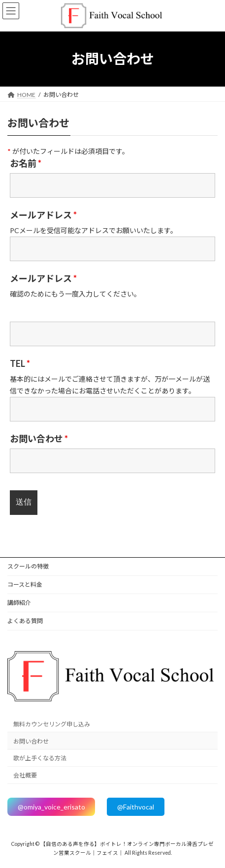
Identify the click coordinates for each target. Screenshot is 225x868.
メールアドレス (43, 215)
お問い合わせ (39, 439)
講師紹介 (19, 603)
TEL (20, 363)
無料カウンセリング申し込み (52, 724)
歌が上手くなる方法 (40, 758)
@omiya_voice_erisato (51, 807)
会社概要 (25, 775)
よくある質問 (25, 621)
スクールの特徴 (28, 566)
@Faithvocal (136, 807)
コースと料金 (25, 584)
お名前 (26, 163)
